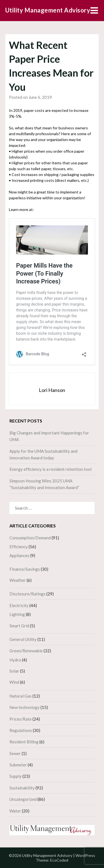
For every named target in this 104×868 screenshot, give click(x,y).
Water (15, 811)
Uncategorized (23, 799)
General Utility (23, 639)
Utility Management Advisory (48, 10)
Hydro (15, 660)
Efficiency (19, 547)
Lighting (17, 614)
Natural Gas (21, 696)
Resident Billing (24, 742)
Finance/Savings (25, 569)
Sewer (15, 753)
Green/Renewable (26, 651)
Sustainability (22, 788)
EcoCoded (59, 860)
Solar (14, 671)
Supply (16, 776)
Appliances (19, 555)
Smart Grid (19, 626)
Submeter (18, 765)
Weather (18, 580)
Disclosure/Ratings (27, 594)
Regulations (21, 730)
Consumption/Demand (30, 538)
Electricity (19, 605)
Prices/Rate (21, 719)
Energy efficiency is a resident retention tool (50, 469)
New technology (25, 707)
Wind (14, 682)
